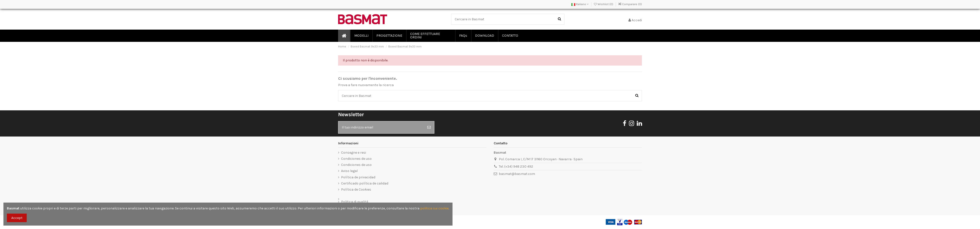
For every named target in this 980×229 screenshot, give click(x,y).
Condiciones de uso (356, 159)
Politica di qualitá (355, 202)
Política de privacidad (358, 177)
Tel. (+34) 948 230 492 (516, 166)
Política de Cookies (356, 189)
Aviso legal (349, 171)
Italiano (580, 4)
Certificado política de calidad (365, 183)
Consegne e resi (354, 153)
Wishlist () (604, 4)
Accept (17, 218)
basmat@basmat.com (517, 174)
